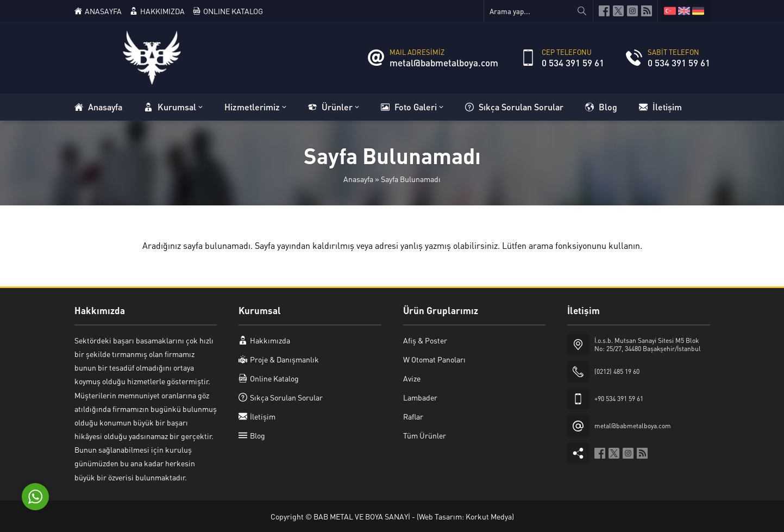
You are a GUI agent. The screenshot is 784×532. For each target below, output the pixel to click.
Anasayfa (358, 179)
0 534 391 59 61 (573, 62)
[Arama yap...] (538, 11)
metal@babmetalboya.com (444, 62)
